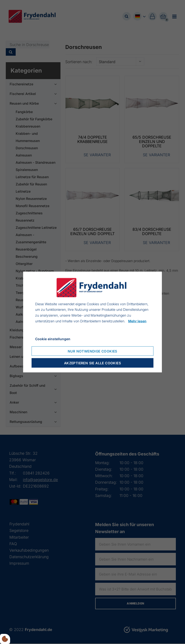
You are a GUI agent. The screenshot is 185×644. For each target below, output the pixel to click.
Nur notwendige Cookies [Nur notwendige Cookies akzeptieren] (92, 351)
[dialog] (92, 322)
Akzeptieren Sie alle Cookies (92, 363)
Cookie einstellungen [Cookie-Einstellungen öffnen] (53, 339)
